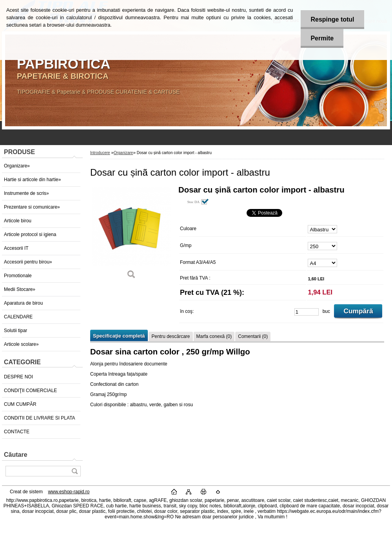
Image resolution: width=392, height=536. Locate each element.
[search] (74, 471)
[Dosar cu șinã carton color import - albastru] (131, 235)
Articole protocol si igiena (30, 234)
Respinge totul (332, 19)
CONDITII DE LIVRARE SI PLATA (40, 418)
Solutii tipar (15, 331)
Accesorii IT (16, 248)
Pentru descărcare (171, 336)
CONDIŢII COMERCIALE (30, 391)
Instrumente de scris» (26, 193)
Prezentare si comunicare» (32, 207)
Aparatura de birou (23, 303)
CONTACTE (17, 432)
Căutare (16, 455)
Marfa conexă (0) (214, 336)
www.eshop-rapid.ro (69, 492)
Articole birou (18, 221)
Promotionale (18, 276)
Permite (322, 38)
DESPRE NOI (18, 377)
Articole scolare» (21, 344)
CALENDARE (18, 317)
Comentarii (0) (253, 336)
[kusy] (307, 312)
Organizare (123, 153)
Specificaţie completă (119, 336)
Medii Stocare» (20, 289)
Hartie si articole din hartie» (32, 180)
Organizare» (17, 166)
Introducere (100, 153)
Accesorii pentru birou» (28, 262)
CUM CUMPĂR (20, 404)
